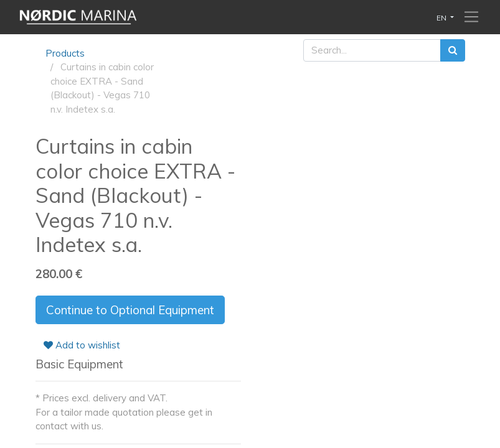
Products (65, 53)
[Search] (453, 51)
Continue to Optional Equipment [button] (130, 310)
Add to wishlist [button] (82, 345)
